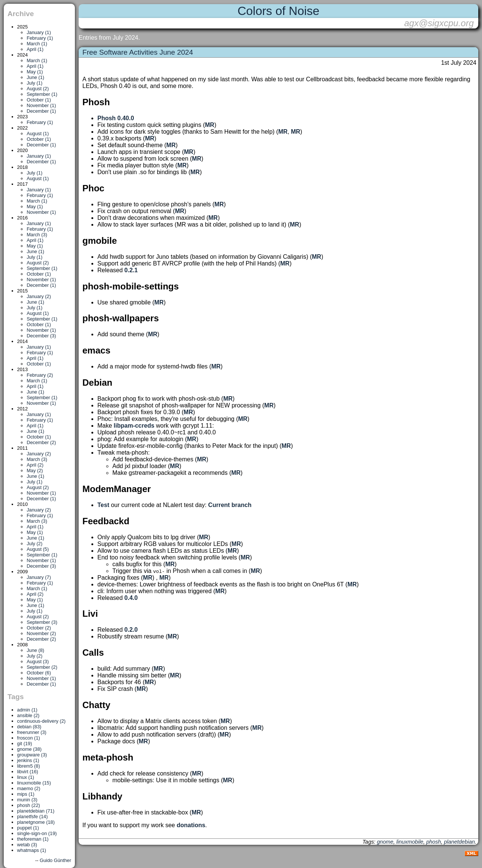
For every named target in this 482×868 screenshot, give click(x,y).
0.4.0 (131, 598)
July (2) (34, 544)
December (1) (41, 111)
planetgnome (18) (36, 822)
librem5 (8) (29, 766)
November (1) (41, 105)
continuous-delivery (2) (41, 721)
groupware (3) (32, 755)
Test (103, 505)
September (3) (42, 622)
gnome (385, 842)
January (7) (39, 577)
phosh (434, 842)
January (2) (39, 296)
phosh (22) (29, 805)
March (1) (37, 44)
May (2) (35, 471)
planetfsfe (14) (33, 817)
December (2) (41, 442)
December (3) (41, 336)
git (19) (25, 743)
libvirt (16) (28, 772)
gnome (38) (29, 749)
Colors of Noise (278, 11)
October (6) (39, 673)
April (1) (35, 49)
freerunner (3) (32, 732)
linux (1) (26, 777)
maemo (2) (29, 788)
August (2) (38, 89)
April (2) (35, 465)
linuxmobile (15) (34, 783)
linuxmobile (410, 842)
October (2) (39, 628)
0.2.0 (131, 630)
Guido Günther (55, 860)
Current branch (230, 505)
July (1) (34, 83)
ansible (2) (28, 715)
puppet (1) (28, 828)
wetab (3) (27, 845)
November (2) (41, 633)
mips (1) (26, 794)
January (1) (39, 32)
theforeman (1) (33, 839)
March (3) (37, 235)
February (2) (40, 375)
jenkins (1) (28, 760)
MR (210, 125)
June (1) (35, 77)
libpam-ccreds (134, 426)
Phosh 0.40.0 (116, 118)
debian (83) (29, 727)
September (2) (42, 667)
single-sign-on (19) (37, 833)
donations (191, 825)
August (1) (38, 133)
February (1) (40, 38)
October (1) (39, 100)
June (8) (35, 650)
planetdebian (460, 842)
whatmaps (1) (32, 850)
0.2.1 (131, 270)
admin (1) (27, 710)
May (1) (35, 72)
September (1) (42, 94)
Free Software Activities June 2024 (138, 52)
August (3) (38, 661)
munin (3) (27, 800)
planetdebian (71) (36, 811)
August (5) (38, 549)
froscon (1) (29, 738)
